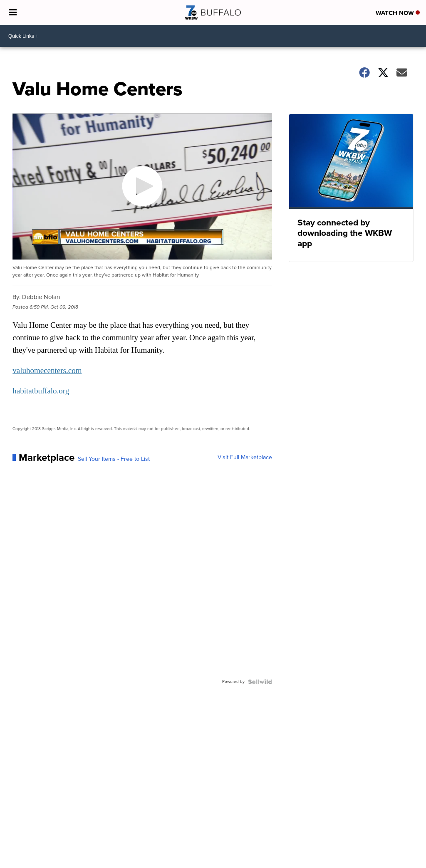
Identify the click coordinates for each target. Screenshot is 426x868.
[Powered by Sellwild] (260, 682)
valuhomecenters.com (47, 370)
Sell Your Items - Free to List (114, 459)
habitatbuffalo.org (41, 391)
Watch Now (398, 13)
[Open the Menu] (13, 12)
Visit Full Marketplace (245, 457)
